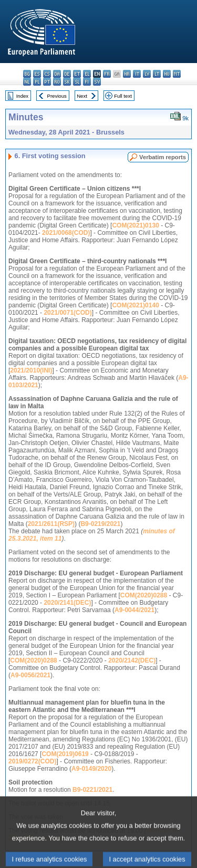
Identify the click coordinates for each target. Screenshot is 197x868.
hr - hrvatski (127, 74)
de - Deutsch (67, 74)
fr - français (107, 74)
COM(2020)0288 (144, 595)
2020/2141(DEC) (67, 603)
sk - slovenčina (67, 82)
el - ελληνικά (87, 74)
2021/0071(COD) (68, 313)
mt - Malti (177, 74)
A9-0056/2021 (30, 675)
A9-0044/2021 (134, 610)
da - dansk (57, 74)
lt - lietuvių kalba (157, 74)
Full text (123, 96)
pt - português (47, 82)
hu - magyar (167, 74)
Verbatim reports (163, 157)
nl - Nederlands (27, 82)
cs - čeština (47, 74)
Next (82, 96)
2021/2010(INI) (31, 370)
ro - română (57, 82)
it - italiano (137, 74)
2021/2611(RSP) (51, 524)
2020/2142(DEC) (132, 660)
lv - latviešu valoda (147, 74)
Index (22, 96)
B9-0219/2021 (100, 524)
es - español (37, 74)
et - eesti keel (77, 74)
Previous (57, 96)
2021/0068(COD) (66, 233)
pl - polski (37, 82)
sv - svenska (97, 82)
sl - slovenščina (77, 82)
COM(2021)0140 (135, 305)
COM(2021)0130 (135, 225)
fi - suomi (87, 82)
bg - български (27, 74)
